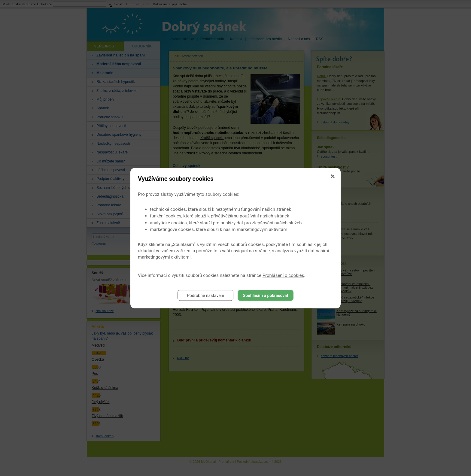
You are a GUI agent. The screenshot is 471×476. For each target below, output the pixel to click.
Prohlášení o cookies (283, 275)
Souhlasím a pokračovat (266, 295)
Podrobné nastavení (205, 295)
